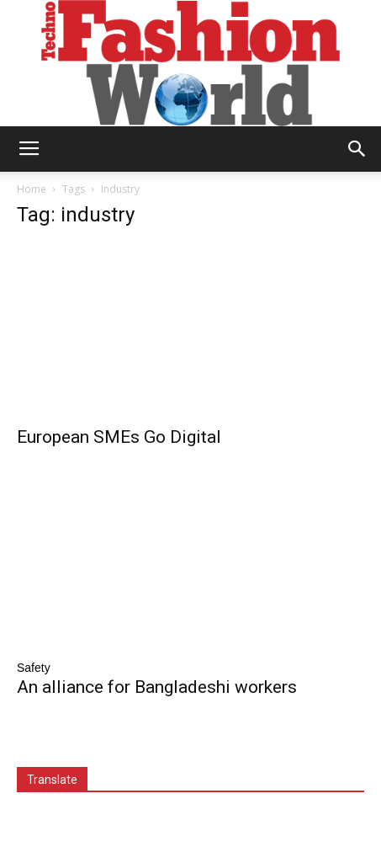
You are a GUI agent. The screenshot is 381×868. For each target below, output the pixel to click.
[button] (357, 149)
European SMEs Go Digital (119, 437)
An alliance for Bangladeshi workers (157, 687)
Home (32, 189)
